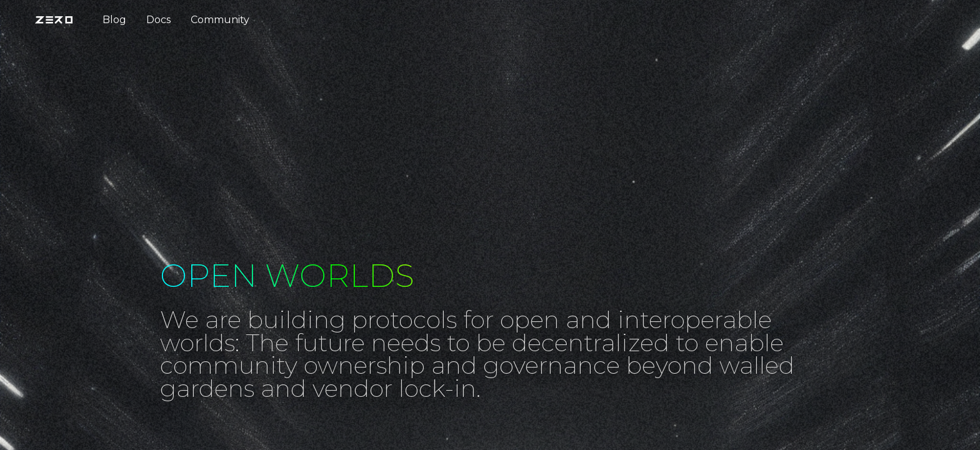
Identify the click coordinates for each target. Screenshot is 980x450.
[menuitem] (59, 20)
